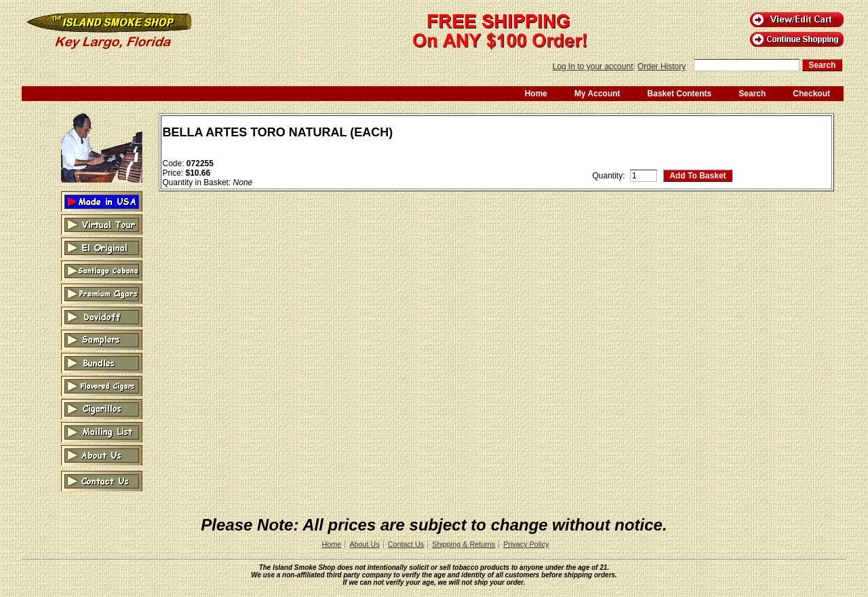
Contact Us (406, 544)
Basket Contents (680, 94)
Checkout (811, 94)
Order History (662, 66)
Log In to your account (593, 66)
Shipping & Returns (463, 544)
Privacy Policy (526, 544)
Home (536, 94)
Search (752, 94)
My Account (597, 94)
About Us (364, 544)
